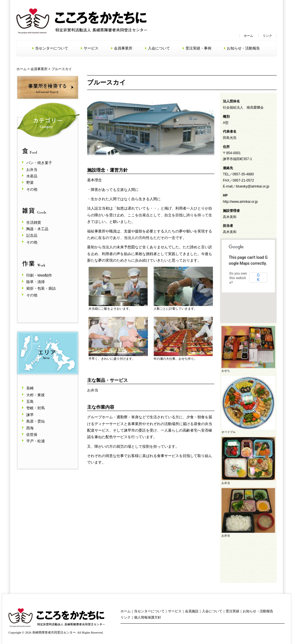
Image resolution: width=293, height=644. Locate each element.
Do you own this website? (238, 278)
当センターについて (52, 48)
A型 (226, 123)
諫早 (30, 415)
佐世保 (32, 435)
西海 (30, 428)
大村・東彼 (35, 395)
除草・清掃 (35, 282)
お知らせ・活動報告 (243, 48)
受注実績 (232, 611)
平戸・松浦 (35, 441)
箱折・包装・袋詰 (41, 288)
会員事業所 (123, 48)
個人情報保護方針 (148, 617)
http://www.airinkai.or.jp (240, 202)
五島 (30, 401)
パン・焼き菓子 (39, 163)
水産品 (32, 176)
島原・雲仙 (35, 421)
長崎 (30, 388)
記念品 (32, 235)
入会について (159, 48)
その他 (32, 189)
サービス (91, 48)
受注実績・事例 (198, 48)
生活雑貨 (34, 222)
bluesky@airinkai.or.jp (253, 186)
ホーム (248, 36)
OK (258, 277)
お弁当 (32, 170)
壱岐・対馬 (35, 408)
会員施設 (192, 611)
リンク (267, 36)
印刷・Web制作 (39, 275)
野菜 (30, 183)
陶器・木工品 (37, 229)
